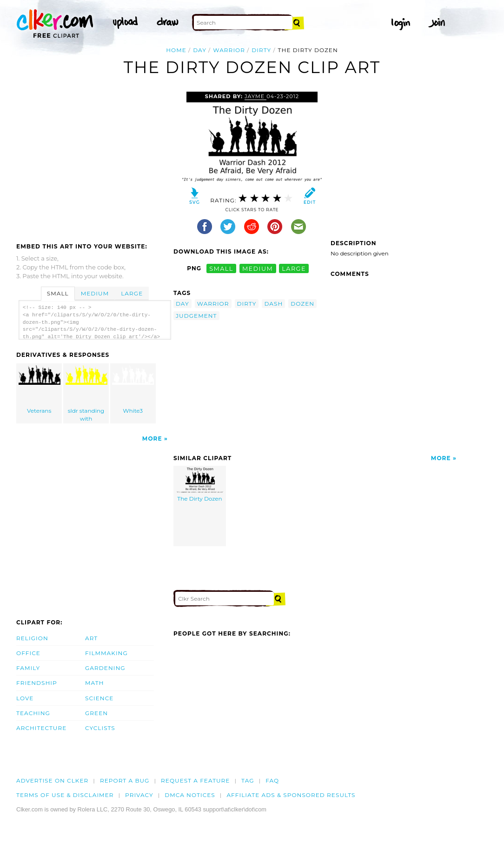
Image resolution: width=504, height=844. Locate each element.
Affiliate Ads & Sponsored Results (291, 795)
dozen (302, 304)
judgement (196, 316)
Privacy (139, 795)
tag (248, 780)
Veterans (40, 390)
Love (25, 698)
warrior (229, 50)
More (152, 439)
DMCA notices (190, 795)
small (221, 268)
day (200, 50)
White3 (133, 390)
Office (28, 653)
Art (91, 638)
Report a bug (125, 780)
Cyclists (100, 728)
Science (99, 698)
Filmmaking (106, 653)
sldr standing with (86, 394)
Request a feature (195, 780)
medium (258, 268)
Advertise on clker (52, 780)
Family (28, 668)
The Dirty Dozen (200, 485)
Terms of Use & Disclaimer (65, 795)
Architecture (41, 728)
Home (176, 50)
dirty (261, 50)
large (294, 268)
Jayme (255, 96)
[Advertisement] (94, 161)
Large (132, 293)
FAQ (272, 780)
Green (96, 713)
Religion (32, 638)
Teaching (33, 713)
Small (58, 293)
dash (273, 304)
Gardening (105, 668)
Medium (95, 293)
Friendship (37, 683)
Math (95, 683)
